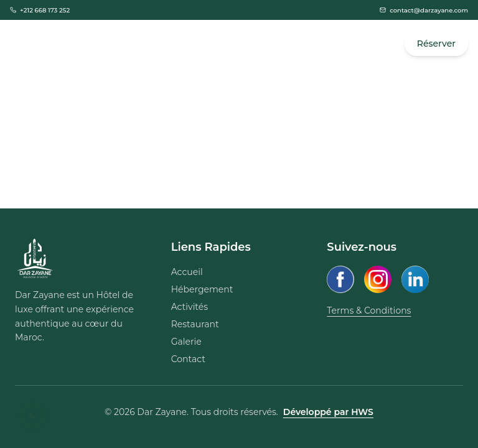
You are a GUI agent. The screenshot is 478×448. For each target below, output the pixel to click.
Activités (190, 307)
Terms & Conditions (369, 310)
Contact (188, 359)
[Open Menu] (24, 44)
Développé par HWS (328, 412)
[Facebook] (340, 279)
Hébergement (202, 289)
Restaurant (195, 324)
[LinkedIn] (415, 279)
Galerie (186, 342)
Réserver (436, 44)
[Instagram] (378, 279)
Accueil (187, 272)
